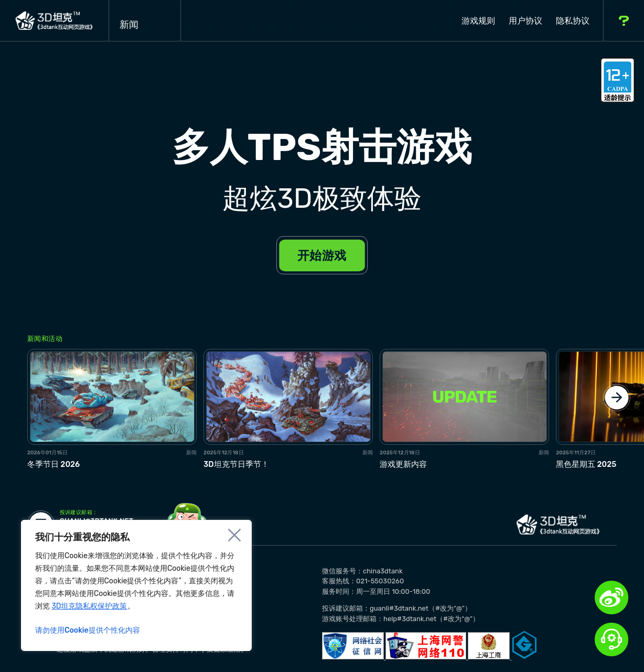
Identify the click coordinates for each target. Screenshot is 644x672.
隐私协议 (573, 21)
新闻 (145, 20)
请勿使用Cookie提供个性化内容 (88, 630)
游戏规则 (478, 21)
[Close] (234, 535)
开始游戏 (322, 255)
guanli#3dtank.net (96, 518)
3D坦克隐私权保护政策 (89, 606)
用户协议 (525, 21)
